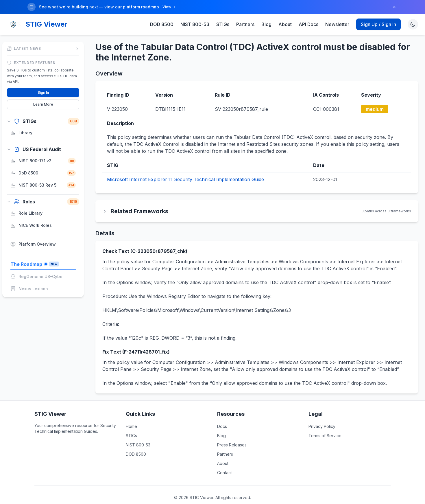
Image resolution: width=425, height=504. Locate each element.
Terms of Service (325, 436)
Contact (224, 473)
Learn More (43, 104)
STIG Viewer (46, 24)
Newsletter (337, 24)
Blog (266, 24)
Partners (245, 24)
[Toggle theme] (413, 24)
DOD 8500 (162, 24)
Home (131, 426)
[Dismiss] (394, 7)
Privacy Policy (322, 426)
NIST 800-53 (195, 24)
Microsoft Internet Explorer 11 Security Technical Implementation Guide (185, 179)
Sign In (43, 92)
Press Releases (232, 445)
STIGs (223, 24)
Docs (222, 426)
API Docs (308, 24)
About (285, 24)
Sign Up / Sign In (378, 24)
